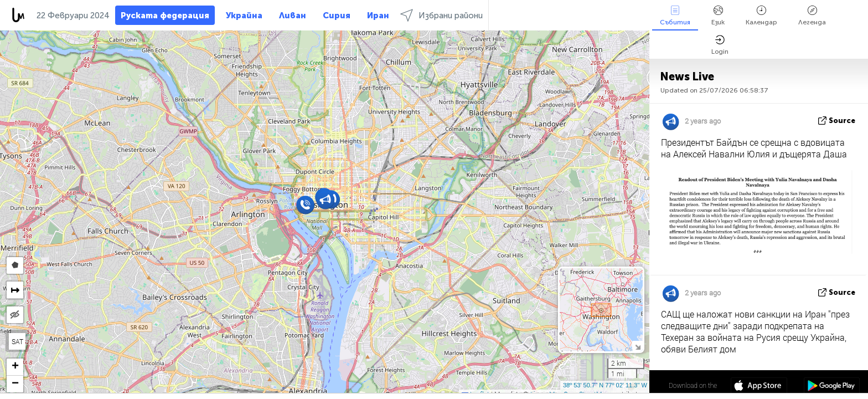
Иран (378, 16)
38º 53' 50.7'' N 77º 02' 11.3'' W (605, 385)
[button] (305, 205)
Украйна (244, 16)
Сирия (337, 16)
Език (718, 16)
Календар (761, 16)
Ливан (293, 16)
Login (720, 45)
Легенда (812, 16)
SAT (17, 341)
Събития (675, 16)
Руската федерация (165, 16)
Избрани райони (441, 15)
